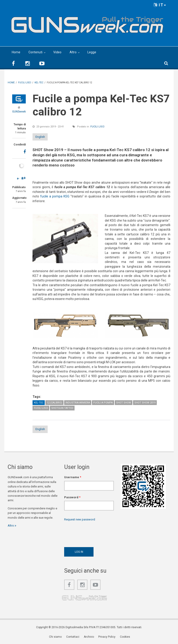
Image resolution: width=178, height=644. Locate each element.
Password (72, 498)
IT (160, 5)
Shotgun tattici (62, 408)
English (44, 137)
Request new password (80, 520)
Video (57, 52)
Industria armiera (78, 403)
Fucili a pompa (103, 403)
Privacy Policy (107, 637)
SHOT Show (124, 403)
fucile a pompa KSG (55, 196)
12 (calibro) (54, 403)
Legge (92, 52)
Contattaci (73, 637)
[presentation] (98, 534)
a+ (23, 178)
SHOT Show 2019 (145, 403)
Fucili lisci (97, 127)
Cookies (125, 637)
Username (73, 478)
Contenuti (35, 52)
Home (16, 52)
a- (18, 178)
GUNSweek (19, 112)
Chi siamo (56, 637)
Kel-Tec (39, 403)
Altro (73, 52)
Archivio (89, 637)
